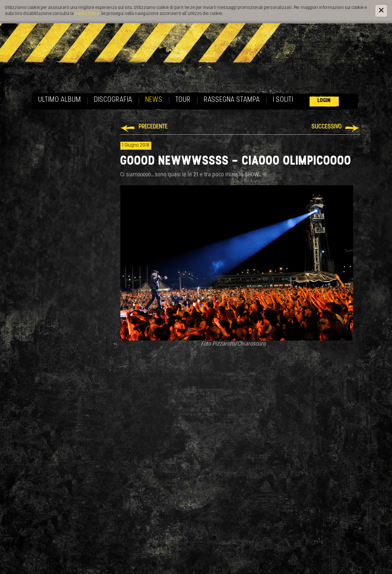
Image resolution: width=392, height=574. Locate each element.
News (154, 100)
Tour (183, 100)
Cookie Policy (87, 14)
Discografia (113, 100)
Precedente (153, 127)
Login (324, 101)
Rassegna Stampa (232, 100)
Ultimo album (60, 100)
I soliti (283, 100)
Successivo (327, 127)
